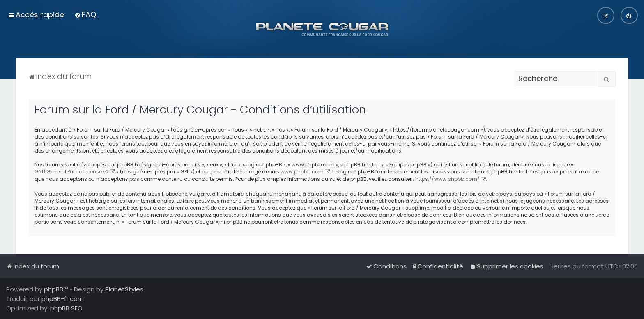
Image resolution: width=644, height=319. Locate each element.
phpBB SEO (66, 308)
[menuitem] (85, 15)
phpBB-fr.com (63, 299)
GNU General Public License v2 (72, 172)
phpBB (54, 289)
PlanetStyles (124, 289)
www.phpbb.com (302, 172)
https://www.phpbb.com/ (447, 179)
